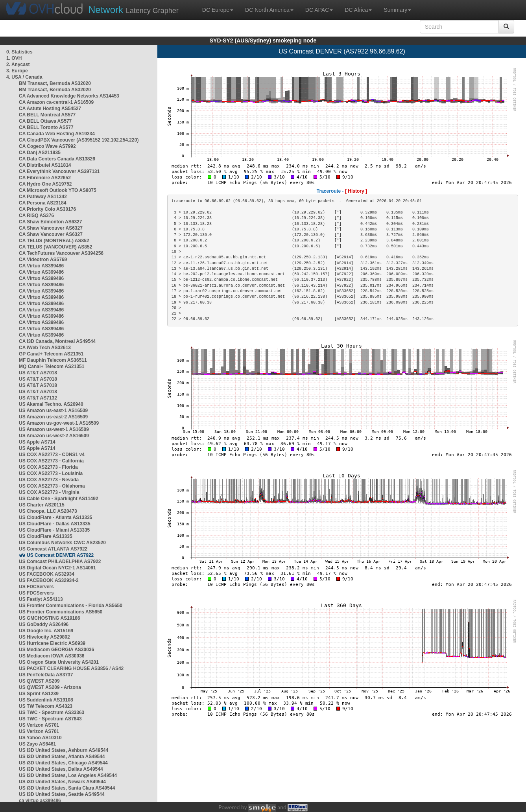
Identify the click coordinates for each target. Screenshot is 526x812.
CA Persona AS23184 (43, 203)
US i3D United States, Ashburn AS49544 (64, 750)
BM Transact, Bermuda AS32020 (55, 83)
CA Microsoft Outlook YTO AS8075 (58, 190)
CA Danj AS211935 (40, 153)
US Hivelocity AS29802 (44, 637)
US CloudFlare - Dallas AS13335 (55, 524)
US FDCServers (36, 587)
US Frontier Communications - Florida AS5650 (71, 606)
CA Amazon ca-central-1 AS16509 (56, 102)
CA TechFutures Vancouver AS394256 (61, 253)
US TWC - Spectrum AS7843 (50, 719)
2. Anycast (18, 64)
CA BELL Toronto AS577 (46, 127)
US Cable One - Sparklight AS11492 (59, 499)
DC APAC (319, 10)
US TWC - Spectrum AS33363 (52, 713)
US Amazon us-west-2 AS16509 (54, 436)
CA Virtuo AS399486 (41, 266)
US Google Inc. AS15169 (46, 631)
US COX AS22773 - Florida (48, 467)
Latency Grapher (134, 10)
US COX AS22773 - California (51, 461)
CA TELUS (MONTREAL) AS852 (54, 241)
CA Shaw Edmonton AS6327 (50, 222)
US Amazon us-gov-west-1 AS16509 (59, 423)
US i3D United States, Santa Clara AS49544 (67, 788)
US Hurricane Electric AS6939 (52, 643)
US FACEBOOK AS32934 (47, 574)
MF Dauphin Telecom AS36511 (53, 360)
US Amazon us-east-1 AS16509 (53, 411)
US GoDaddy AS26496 (44, 624)
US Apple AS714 (37, 442)
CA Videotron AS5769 (43, 260)
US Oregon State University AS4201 (59, 662)
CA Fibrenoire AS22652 (45, 178)
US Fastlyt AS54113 (41, 599)
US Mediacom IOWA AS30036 (52, 656)
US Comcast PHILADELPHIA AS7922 (60, 562)
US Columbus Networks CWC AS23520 (62, 543)
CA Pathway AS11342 (43, 197)
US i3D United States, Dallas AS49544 (61, 769)
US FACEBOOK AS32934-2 (49, 580)
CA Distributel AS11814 (45, 165)
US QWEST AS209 (39, 681)
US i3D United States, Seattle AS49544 (62, 794)
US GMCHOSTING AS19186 (50, 618)
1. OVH (14, 58)
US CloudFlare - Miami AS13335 (54, 530)
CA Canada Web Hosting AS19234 (57, 134)
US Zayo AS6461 (37, 744)
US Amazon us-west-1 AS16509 (54, 429)
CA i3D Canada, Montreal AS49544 (57, 341)
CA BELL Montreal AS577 (47, 115)
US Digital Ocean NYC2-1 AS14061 (57, 568)
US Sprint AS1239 (39, 694)
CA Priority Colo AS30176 (47, 209)
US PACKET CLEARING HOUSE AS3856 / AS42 (71, 668)
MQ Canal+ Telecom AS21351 (52, 366)
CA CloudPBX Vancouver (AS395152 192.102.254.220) (79, 140)
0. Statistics (19, 52)
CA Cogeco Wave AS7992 (47, 146)
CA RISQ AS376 (36, 215)
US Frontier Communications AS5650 (61, 612)
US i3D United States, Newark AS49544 (62, 782)
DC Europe (218, 10)
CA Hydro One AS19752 (45, 184)
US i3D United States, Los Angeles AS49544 (68, 775)
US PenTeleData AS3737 (46, 675)
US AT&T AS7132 (38, 398)
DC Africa (358, 10)
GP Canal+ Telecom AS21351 (51, 354)
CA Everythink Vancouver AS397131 (59, 171)
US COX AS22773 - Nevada (49, 480)
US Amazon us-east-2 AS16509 (53, 417)
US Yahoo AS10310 (40, 738)
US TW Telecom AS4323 (46, 706)
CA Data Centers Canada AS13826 (57, 159)
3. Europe (17, 71)
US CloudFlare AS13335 (46, 536)
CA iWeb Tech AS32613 (45, 348)
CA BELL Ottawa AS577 (45, 121)
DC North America (269, 10)
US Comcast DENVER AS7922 (60, 555)
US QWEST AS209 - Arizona (50, 687)
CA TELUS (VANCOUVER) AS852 (55, 247)
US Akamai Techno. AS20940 (51, 404)
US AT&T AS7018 (38, 373)
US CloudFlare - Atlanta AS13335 (56, 517)
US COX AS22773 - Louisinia (51, 473)
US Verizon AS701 (39, 725)
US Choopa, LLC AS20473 (48, 511)
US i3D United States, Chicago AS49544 (63, 763)
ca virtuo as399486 (40, 801)
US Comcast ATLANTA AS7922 (53, 549)
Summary (397, 10)
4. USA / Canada (24, 77)
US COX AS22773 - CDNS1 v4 (52, 455)
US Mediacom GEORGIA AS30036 (56, 650)
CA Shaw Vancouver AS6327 (51, 228)
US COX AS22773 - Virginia (49, 492)
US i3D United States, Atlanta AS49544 (62, 757)
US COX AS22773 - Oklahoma (52, 486)
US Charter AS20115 (42, 505)
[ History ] (356, 191)
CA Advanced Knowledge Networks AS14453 (69, 96)
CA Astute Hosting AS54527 (50, 109)
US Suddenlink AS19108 (46, 700)
